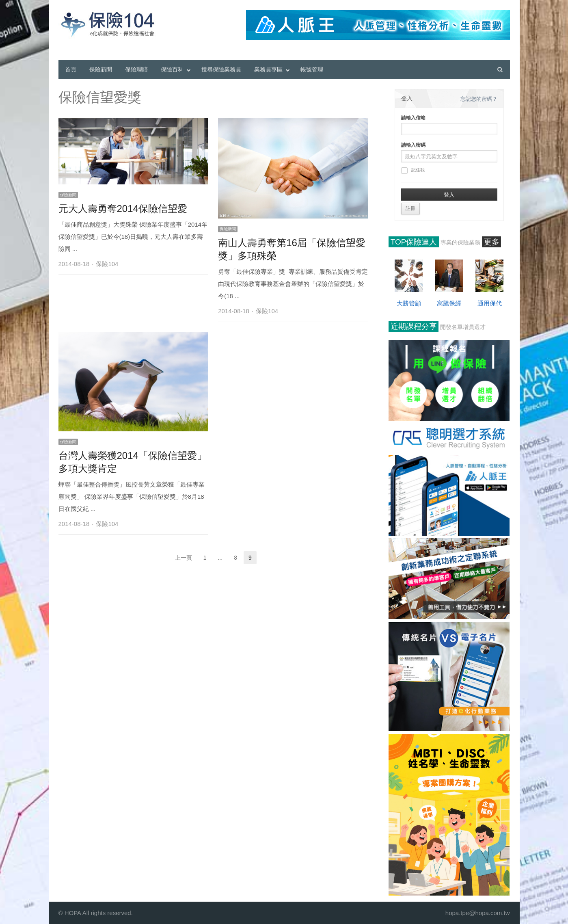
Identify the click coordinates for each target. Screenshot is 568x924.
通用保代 (490, 303)
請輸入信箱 (413, 118)
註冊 (410, 208)
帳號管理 (312, 69)
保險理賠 (136, 69)
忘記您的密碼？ (479, 99)
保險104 (107, 264)
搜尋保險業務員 (221, 69)
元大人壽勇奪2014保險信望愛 (123, 209)
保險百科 (172, 69)
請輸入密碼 (413, 145)
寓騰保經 (449, 303)
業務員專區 (268, 69)
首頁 (71, 69)
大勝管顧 (409, 303)
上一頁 (184, 558)
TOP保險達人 (414, 242)
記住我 (413, 171)
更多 (492, 242)
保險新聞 (101, 69)
